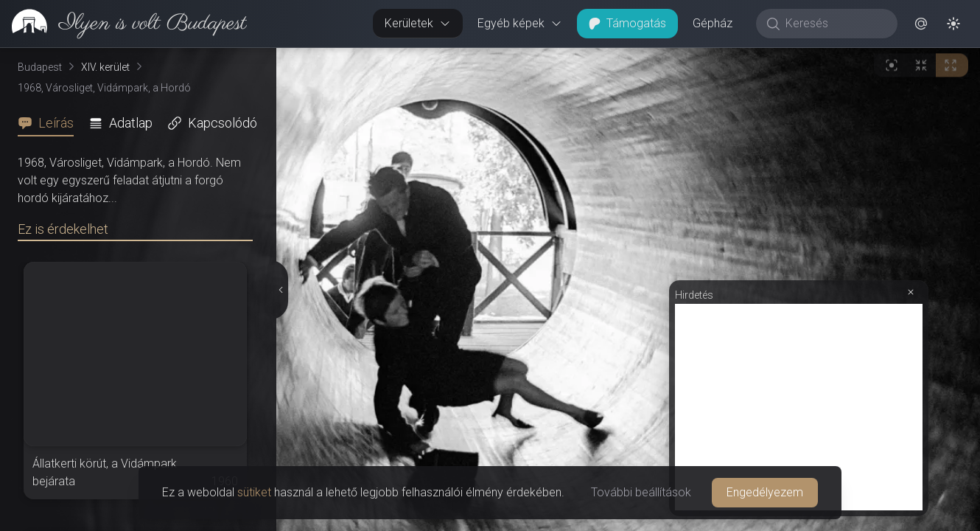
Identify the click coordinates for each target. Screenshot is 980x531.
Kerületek (418, 23)
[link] (123, 24)
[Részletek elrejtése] (279, 290)
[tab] (50, 123)
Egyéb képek (520, 23)
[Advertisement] (799, 407)
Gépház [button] (713, 23)
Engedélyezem (765, 492)
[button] (921, 24)
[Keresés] (834, 24)
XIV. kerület (105, 67)
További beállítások (641, 492)
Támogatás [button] (627, 23)
